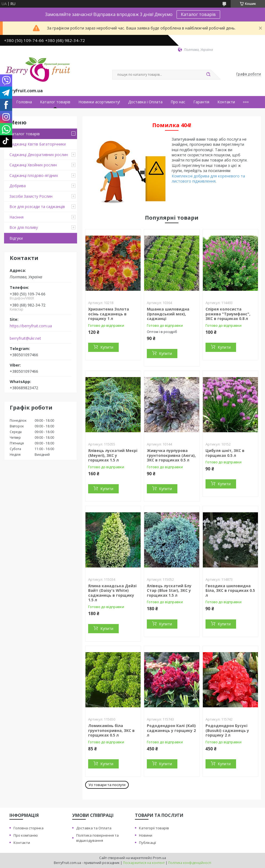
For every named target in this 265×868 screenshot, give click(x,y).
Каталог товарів (198, 14)
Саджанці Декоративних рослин (39, 155)
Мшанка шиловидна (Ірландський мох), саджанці (168, 314)
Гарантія (201, 102)
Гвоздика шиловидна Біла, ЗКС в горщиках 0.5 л (230, 590)
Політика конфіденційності (190, 863)
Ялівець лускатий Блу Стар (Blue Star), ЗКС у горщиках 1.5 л (169, 590)
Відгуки (16, 238)
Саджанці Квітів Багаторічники (38, 144)
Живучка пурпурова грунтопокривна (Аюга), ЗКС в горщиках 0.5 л (171, 455)
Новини (146, 835)
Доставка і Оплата (145, 102)
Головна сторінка (29, 828)
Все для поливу (24, 227)
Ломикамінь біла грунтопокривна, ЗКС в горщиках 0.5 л (111, 730)
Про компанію (26, 835)
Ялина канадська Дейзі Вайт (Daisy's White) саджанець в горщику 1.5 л (112, 593)
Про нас (178, 102)
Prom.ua (160, 858)
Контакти (226, 102)
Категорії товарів (154, 828)
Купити (107, 347)
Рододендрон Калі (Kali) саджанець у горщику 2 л (171, 730)
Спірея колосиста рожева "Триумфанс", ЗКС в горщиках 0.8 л (228, 314)
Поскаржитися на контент (144, 863)
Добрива (18, 186)
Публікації (148, 843)
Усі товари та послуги (107, 785)
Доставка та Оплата (94, 828)
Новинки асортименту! (99, 102)
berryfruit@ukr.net (25, 338)
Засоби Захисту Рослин (31, 196)
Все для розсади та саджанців (37, 207)
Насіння (16, 217)
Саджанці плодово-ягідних (34, 175)
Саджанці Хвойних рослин (33, 165)
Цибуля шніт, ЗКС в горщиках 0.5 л (225, 453)
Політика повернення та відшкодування (97, 838)
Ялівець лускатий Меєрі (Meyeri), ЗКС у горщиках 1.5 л (113, 455)
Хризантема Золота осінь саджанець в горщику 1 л (109, 314)
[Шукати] (208, 75)
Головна (24, 102)
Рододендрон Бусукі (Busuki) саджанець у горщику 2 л (227, 730)
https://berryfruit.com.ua (31, 326)
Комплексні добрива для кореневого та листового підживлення (208, 179)
